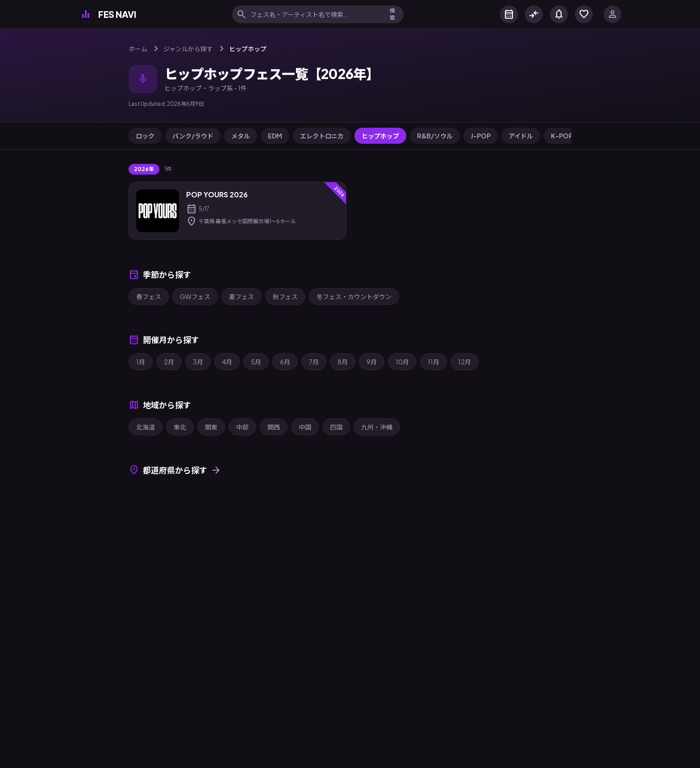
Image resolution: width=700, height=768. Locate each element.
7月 (314, 362)
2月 (169, 362)
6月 (285, 362)
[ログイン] (612, 14)
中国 (305, 427)
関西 (274, 427)
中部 (242, 427)
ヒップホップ (380, 136)
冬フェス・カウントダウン (354, 296)
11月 (433, 362)
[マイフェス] (584, 14)
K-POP (562, 136)
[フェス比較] (534, 14)
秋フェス (285, 296)
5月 (256, 362)
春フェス (149, 296)
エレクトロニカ (322, 136)
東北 (180, 427)
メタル (241, 136)
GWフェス (195, 296)
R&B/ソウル (435, 136)
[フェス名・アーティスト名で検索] (315, 14)
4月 (227, 362)
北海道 (146, 427)
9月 (372, 362)
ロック (145, 136)
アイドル (521, 136)
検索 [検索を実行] (392, 14)
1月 (141, 362)
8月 (343, 362)
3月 (198, 362)
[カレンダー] (509, 14)
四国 (336, 427)
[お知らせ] (559, 14)
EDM (275, 136)
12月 (465, 362)
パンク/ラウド (193, 136)
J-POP (481, 136)
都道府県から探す (175, 470)
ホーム (138, 49)
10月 (402, 362)
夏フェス (242, 296)
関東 (211, 427)
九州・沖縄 (377, 427)
